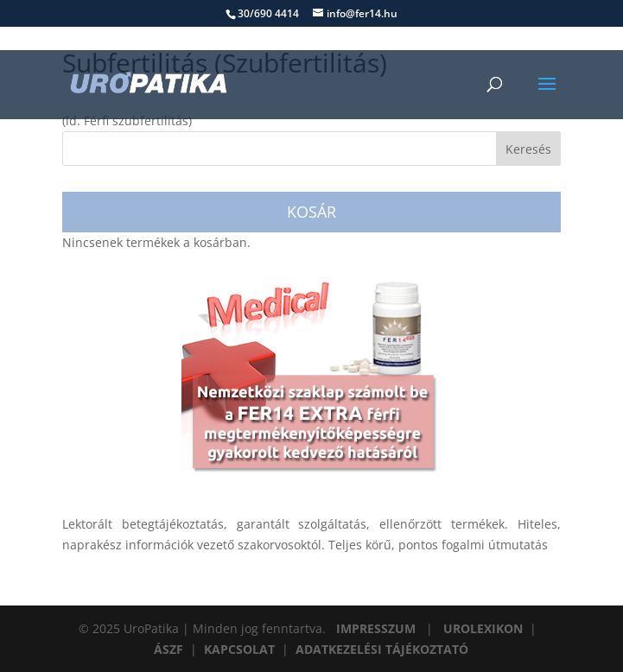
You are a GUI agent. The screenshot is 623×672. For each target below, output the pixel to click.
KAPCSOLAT (239, 649)
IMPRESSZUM (376, 628)
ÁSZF (168, 649)
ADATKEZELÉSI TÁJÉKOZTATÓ (382, 649)
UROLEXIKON (483, 628)
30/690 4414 (268, 13)
